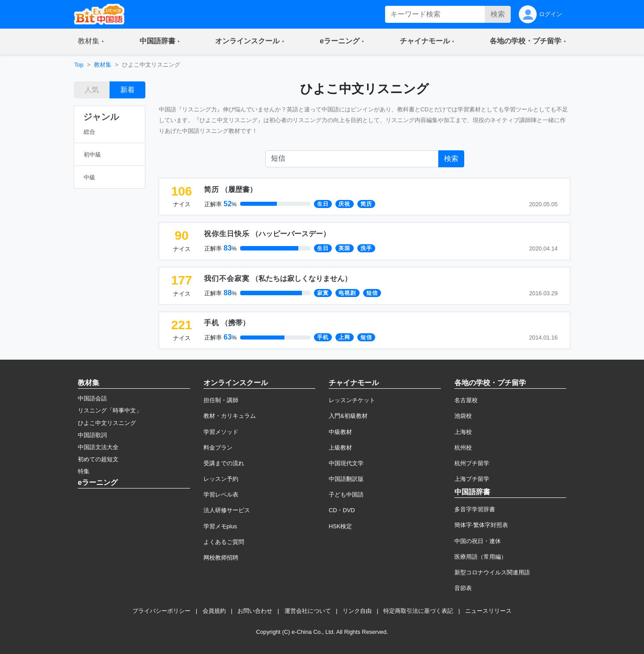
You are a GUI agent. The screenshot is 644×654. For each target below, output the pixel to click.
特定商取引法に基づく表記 (418, 611)
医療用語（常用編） (481, 557)
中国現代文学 (346, 463)
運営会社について (308, 611)
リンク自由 (357, 611)
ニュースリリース (488, 611)
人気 (92, 90)
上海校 (463, 432)
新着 (127, 90)
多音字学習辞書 (475, 509)
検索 (498, 14)
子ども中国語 (346, 495)
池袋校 (463, 416)
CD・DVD (342, 510)
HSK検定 (340, 526)
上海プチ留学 (472, 479)
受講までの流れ (224, 463)
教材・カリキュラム (230, 416)
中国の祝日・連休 (478, 541)
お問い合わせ (255, 611)
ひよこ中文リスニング (107, 423)
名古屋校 (466, 400)
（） (230, 189)
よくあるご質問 (224, 542)
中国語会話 (92, 398)
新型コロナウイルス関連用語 (492, 572)
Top (79, 65)
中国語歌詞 (92, 435)
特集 (84, 471)
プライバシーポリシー (161, 611)
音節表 (463, 588)
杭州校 (463, 448)
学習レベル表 (221, 495)
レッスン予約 (221, 479)
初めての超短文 (98, 459)
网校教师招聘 (221, 558)
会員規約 (214, 611)
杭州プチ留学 (472, 463)
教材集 (103, 65)
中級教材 (340, 432)
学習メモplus (220, 526)
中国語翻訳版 (346, 479)
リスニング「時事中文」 (110, 410)
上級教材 (340, 448)
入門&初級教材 (348, 416)
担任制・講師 (221, 400)
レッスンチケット (352, 400)
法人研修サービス (227, 510)
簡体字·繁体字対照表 (481, 525)
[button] (91, 42)
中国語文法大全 (98, 447)
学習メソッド (221, 432)
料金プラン (218, 448)
